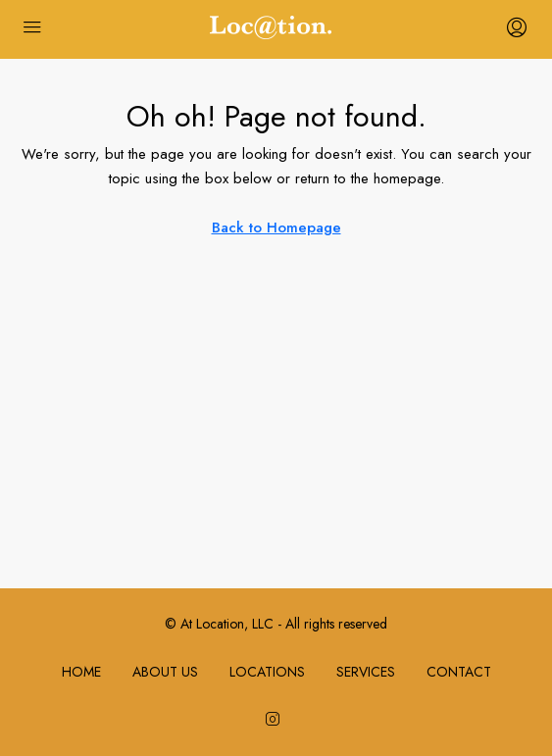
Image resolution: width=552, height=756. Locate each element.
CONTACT (459, 672)
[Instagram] (276, 720)
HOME (81, 672)
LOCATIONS (267, 672)
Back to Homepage (276, 227)
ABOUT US (165, 672)
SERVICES (366, 672)
